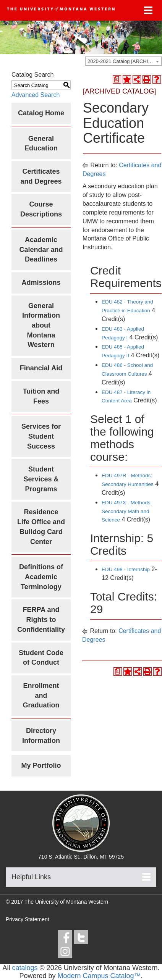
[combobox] (123, 61)
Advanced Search (36, 95)
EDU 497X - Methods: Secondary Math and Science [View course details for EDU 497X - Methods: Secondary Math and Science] (127, 511)
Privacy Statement (28, 919)
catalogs (25, 968)
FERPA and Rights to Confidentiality (41, 619)
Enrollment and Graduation (41, 695)
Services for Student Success (41, 436)
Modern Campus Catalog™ (99, 976)
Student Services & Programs (41, 479)
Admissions (41, 283)
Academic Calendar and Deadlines (41, 249)
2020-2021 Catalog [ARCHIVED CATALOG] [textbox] (124, 61)
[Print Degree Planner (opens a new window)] (117, 79)
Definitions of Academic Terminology (41, 577)
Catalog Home (41, 113)
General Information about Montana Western (41, 325)
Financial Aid (41, 368)
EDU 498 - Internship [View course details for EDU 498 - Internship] (126, 569)
